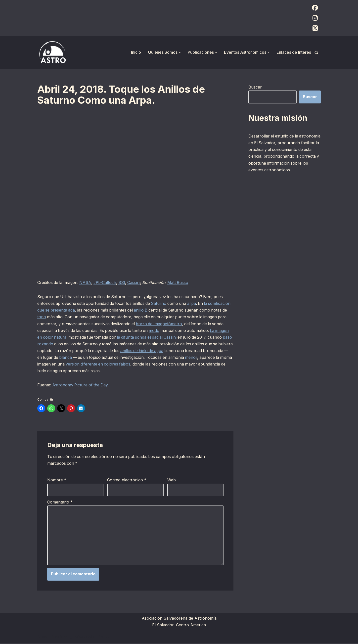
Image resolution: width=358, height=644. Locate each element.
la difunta (171, 337)
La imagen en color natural (86, 337)
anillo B (167, 310)
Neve (42, 638)
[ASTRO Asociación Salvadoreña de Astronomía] (52, 52)
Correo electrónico (127, 481)
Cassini (136, 282)
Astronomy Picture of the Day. (81, 385)
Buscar (255, 87)
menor (83, 364)
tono (71, 317)
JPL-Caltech (106, 282)
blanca (143, 358)
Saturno (161, 304)
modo (180, 331)
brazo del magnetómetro (190, 324)
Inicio (136, 52)
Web (172, 481)
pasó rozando (91, 344)
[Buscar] (316, 52)
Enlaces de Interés (294, 52)
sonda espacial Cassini (202, 337)
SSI (124, 282)
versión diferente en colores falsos (188, 364)
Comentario (60, 503)
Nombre (57, 481)
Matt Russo (181, 282)
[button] (180, 52)
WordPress (98, 638)
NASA (86, 282)
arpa (195, 304)
